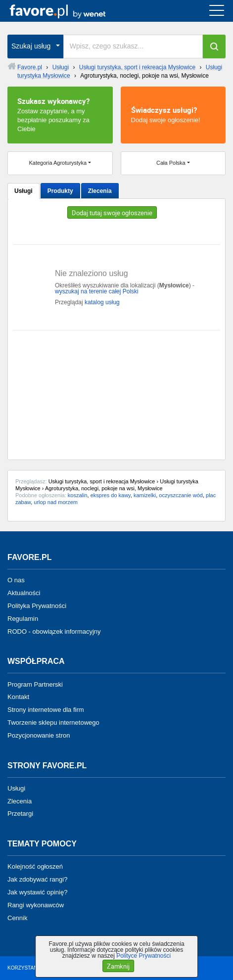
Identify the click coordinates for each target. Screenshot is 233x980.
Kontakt (18, 697)
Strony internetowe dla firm (46, 710)
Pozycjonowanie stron (39, 735)
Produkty (60, 191)
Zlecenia (100, 191)
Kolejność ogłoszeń (35, 866)
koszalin (78, 495)
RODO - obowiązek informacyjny (54, 631)
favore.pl (69, 11)
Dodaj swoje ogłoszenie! (173, 114)
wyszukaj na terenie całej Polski (97, 291)
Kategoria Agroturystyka (58, 163)
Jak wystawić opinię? (37, 892)
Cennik (17, 917)
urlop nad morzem (56, 502)
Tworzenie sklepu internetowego (53, 723)
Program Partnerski (35, 684)
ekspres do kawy (111, 495)
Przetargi (20, 814)
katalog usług (102, 302)
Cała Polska (171, 163)
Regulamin (23, 619)
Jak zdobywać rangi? (37, 879)
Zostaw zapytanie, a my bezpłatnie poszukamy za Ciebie (60, 114)
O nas (16, 580)
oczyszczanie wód (181, 495)
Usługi (23, 191)
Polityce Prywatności (143, 956)
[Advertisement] (116, 391)
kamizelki (145, 495)
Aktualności (24, 593)
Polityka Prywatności (37, 606)
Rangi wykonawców (36, 905)
